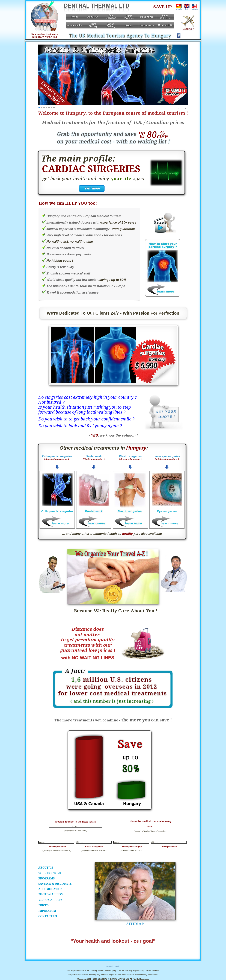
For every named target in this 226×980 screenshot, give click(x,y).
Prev (179, 109)
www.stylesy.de (113, 966)
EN (187, 8)
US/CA (195, 8)
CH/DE (179, 8)
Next (185, 109)
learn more (92, 188)
